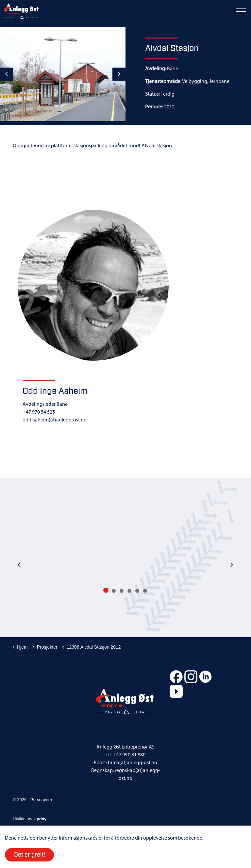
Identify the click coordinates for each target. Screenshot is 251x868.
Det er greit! (29, 855)
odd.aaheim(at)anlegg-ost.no (55, 419)
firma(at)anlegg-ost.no (133, 762)
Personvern (41, 800)
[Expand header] (241, 11)
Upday (40, 819)
